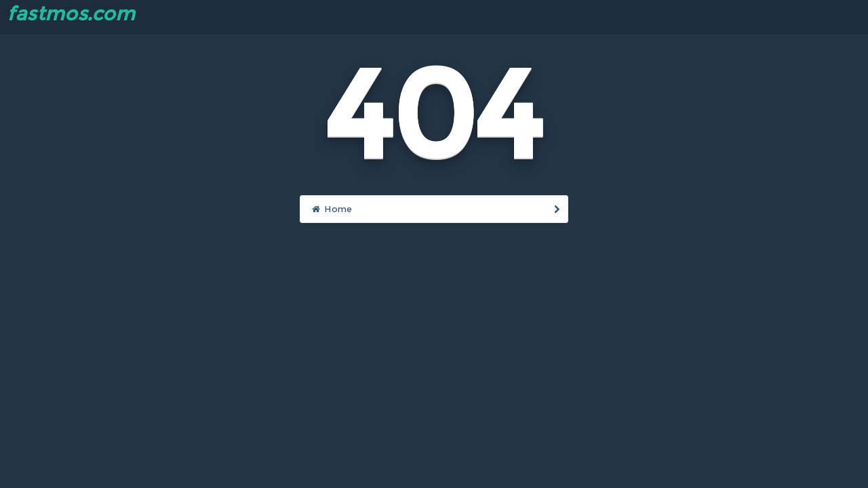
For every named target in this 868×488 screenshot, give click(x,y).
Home (436, 209)
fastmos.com (71, 14)
